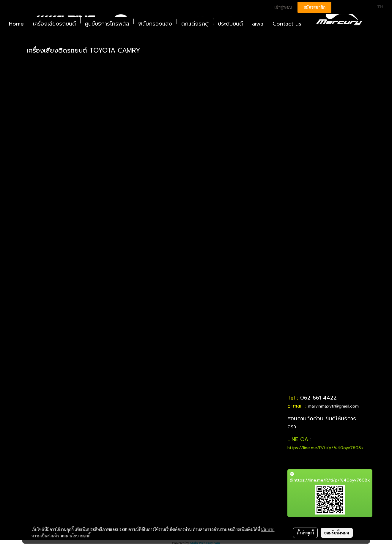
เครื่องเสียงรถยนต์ (54, 24)
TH (377, 7)
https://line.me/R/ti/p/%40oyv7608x (326, 448)
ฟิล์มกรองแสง (155, 24)
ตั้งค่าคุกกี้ (305, 533)
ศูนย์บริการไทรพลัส (107, 24)
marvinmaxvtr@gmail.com (333, 406)
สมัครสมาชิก (314, 7)
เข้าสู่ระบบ (283, 7)
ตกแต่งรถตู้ (195, 24)
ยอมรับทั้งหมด (337, 533)
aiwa (258, 24)
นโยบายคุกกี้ (80, 536)
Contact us (287, 24)
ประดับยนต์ (230, 24)
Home (16, 24)
